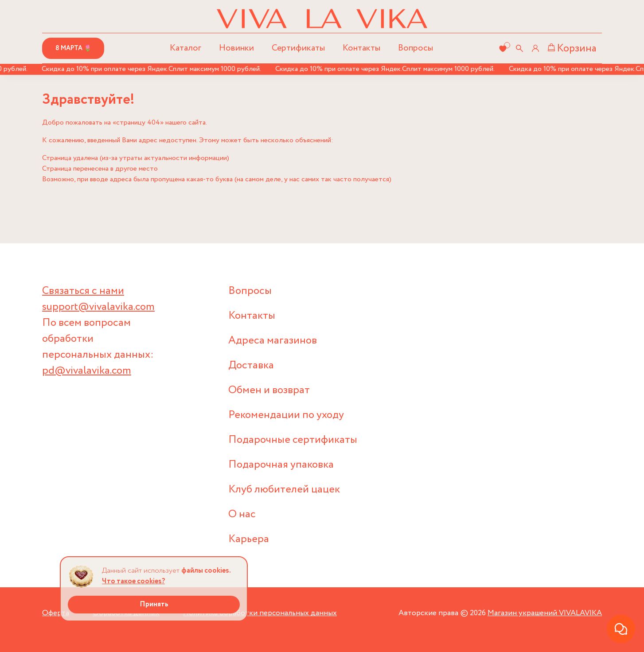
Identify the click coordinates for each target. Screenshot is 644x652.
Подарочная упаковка (281, 465)
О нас (242, 514)
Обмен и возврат (269, 390)
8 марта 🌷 (73, 48)
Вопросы (416, 48)
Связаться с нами (83, 291)
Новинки (236, 48)
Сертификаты (298, 48)
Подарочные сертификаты (293, 440)
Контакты (361, 48)
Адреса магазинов (273, 341)
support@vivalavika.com (98, 307)
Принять (154, 604)
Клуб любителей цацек (284, 490)
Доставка (251, 365)
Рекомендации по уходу (286, 415)
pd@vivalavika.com (87, 371)
